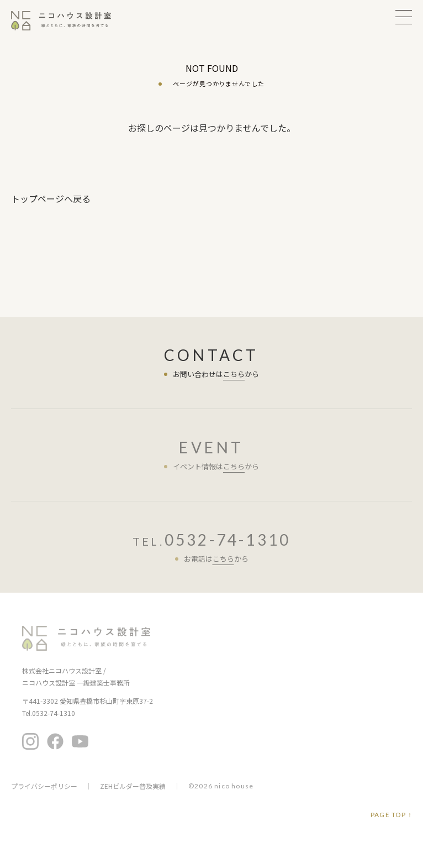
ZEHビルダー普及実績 (133, 786)
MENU (404, 17)
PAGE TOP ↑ (391, 815)
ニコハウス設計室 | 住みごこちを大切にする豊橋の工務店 (68, 21)
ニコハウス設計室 (86, 638)
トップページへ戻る (51, 198)
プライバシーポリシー (44, 786)
